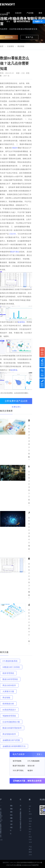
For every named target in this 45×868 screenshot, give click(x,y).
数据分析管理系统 (10, 679)
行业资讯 (10, 46)
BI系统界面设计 (9, 710)
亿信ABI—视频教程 (1, 825)
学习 (8, 22)
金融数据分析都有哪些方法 (14, 746)
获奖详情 (9, 37)
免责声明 (36, 865)
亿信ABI (18, 13)
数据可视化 (15, 252)
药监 (12, 826)
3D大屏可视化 (18, 771)
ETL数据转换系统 (10, 661)
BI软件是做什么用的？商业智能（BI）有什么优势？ (29, 467)
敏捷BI (30, 771)
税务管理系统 (8, 673)
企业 (11, 826)
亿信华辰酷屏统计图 (11, 722)
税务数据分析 (8, 704)
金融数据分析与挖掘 (11, 740)
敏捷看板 (21, 322)
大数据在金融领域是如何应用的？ (29, 513)
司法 (12, 813)
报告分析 (31, 766)
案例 (40, 13)
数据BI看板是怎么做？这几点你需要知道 (29, 559)
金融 (12, 807)
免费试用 (16, 407)
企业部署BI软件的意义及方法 (29, 605)
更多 (39, 754)
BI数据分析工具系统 (11, 667)
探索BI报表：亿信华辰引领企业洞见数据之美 (29, 421)
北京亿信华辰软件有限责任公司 (27, 863)
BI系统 (20, 825)
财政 (11, 807)
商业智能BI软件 (9, 734)
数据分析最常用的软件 (12, 728)
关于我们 (36, 22)
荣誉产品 (29, 37)
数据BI (15, 148)
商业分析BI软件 (9, 685)
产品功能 (30, 13)
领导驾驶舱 (17, 761)
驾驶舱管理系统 (9, 716)
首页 (8, 13)
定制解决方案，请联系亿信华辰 (27, 781)
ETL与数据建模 (34, 761)
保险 (10, 813)
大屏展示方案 (8, 691)
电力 (11, 813)
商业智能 (21, 46)
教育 (12, 820)
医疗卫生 (10, 823)
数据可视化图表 (19, 766)
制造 (10, 832)
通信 (11, 820)
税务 (10, 807)
